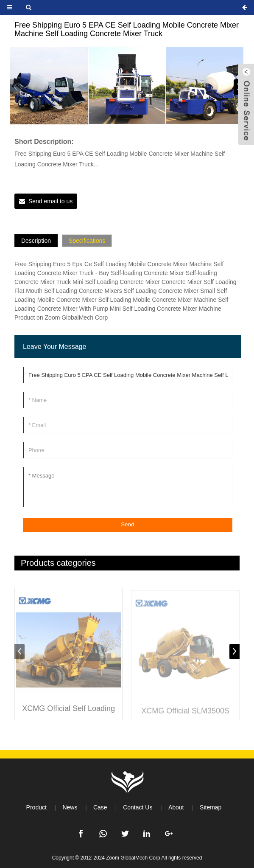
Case (100, 807)
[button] (15, 87)
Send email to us (50, 201)
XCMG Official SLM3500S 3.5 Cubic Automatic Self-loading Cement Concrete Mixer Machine (185, 717)
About (176, 807)
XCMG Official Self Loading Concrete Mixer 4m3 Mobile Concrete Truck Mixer (69, 715)
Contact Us (138, 807)
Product (36, 807)
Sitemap (211, 807)
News (70, 807)
